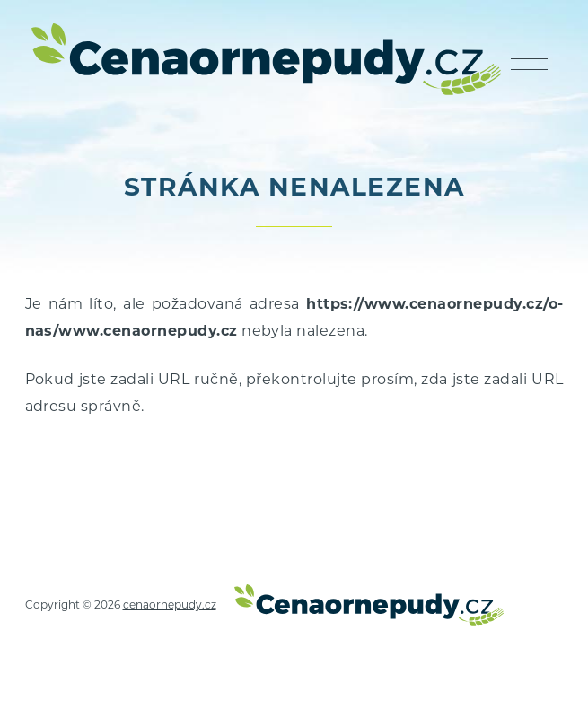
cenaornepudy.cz (170, 606)
